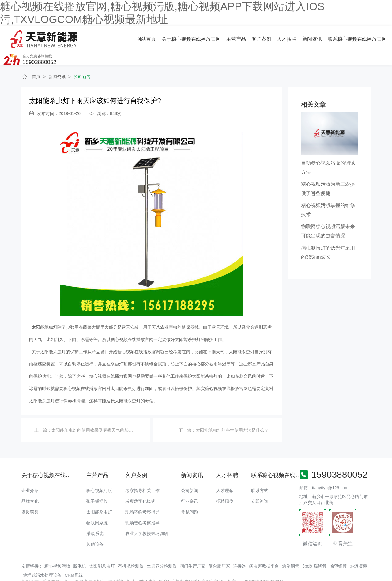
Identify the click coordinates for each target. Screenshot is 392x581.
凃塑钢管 (338, 549)
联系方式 (260, 473)
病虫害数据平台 (264, 549)
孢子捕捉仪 (97, 484)
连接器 (239, 549)
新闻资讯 (247, 37)
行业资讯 (190, 484)
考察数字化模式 (140, 484)
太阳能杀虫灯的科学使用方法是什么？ (232, 413)
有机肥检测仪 (131, 549)
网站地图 (9, 576)
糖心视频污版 (99, 473)
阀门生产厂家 (193, 549)
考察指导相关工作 (142, 473)
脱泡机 (80, 549)
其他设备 (95, 527)
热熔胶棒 (358, 549)
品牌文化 (30, 484)
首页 (36, 59)
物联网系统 (97, 505)
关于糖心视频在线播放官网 (126, 37)
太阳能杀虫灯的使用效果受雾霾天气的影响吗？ (96, 413)
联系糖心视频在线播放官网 (292, 37)
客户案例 (196, 37)
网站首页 (81, 37)
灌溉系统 (95, 516)
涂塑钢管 (291, 549)
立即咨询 (260, 484)
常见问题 (190, 495)
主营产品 (171, 37)
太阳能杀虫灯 (99, 495)
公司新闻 (82, 59)
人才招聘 (221, 37)
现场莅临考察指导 (142, 495)
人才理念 (225, 473)
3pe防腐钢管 (314, 549)
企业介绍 (30, 473)
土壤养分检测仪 (162, 549)
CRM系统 (74, 558)
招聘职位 (225, 484)
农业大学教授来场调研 (147, 516)
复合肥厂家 (219, 549)
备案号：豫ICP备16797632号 (255, 564)
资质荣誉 (30, 495)
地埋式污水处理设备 (42, 558)
